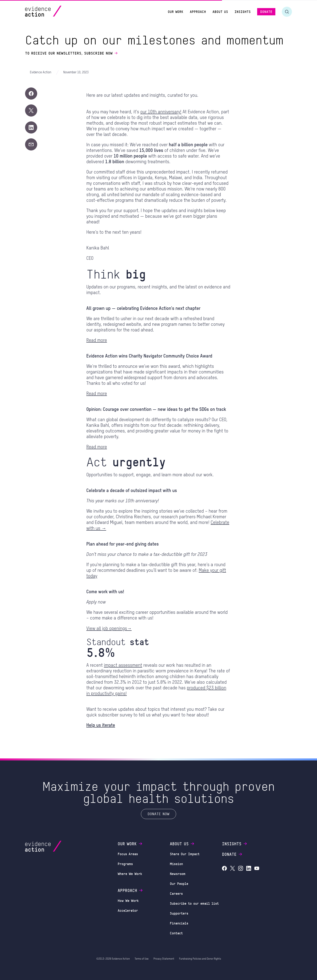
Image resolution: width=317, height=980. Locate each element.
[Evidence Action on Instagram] (241, 869)
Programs (125, 864)
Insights (235, 844)
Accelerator (128, 910)
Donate (232, 854)
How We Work (128, 900)
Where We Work (130, 874)
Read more (97, 340)
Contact (176, 933)
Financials (179, 923)
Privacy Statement (164, 959)
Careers (176, 893)
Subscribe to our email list (194, 903)
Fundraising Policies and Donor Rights (200, 959)
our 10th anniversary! (161, 112)
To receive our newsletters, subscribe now (72, 53)
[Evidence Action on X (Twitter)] (232, 869)
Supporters (179, 913)
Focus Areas (128, 854)
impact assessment (123, 665)
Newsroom (178, 874)
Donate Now (158, 814)
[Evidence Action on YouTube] (257, 869)
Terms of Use (142, 959)
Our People (179, 883)
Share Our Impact (185, 854)
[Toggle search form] (287, 12)
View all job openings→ (109, 629)
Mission (176, 864)
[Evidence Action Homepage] (51, 12)
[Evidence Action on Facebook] (224, 869)
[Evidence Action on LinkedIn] (249, 869)
